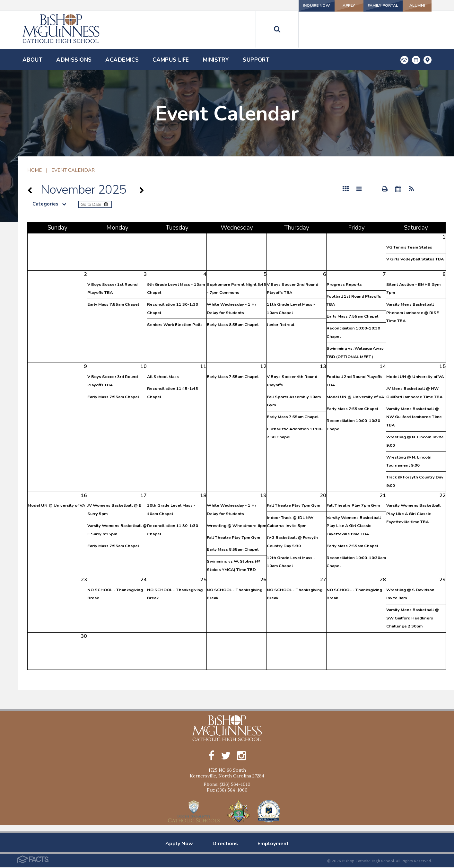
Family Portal (367, 5)
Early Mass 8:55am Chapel (233, 325)
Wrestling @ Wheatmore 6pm (236, 526)
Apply (323, 5)
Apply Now (179, 844)
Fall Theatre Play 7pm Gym (233, 538)
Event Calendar (73, 170)
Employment (273, 844)
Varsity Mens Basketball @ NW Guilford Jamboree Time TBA (414, 417)
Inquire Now (281, 5)
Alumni (410, 5)
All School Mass (163, 377)
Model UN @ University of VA (355, 397)
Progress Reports (344, 285)
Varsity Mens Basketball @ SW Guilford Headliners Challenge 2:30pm (413, 618)
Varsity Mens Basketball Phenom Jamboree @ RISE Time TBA (413, 313)
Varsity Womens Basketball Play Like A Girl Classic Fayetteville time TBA (354, 526)
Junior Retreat (281, 325)
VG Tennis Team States (409, 247)
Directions (225, 844)
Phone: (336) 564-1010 (227, 785)
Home (35, 170)
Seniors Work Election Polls (175, 325)
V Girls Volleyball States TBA (415, 259)
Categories (51, 204)
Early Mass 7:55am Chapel (113, 304)
